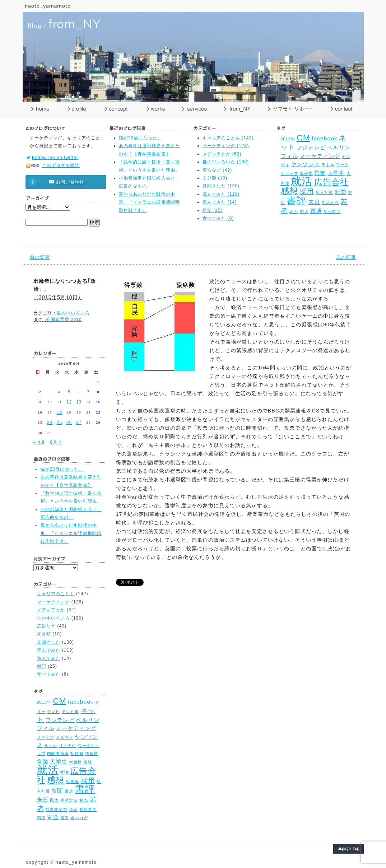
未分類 (44, 634)
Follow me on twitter (55, 158)
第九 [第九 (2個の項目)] (84, 800)
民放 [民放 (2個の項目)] (54, 800)
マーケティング (54, 602)
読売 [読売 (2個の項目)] (294, 211)
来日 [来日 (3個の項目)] (314, 202)
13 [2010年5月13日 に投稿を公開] (79, 402)
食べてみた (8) (218, 218)
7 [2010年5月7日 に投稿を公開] (89, 392)
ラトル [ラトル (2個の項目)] (328, 165)
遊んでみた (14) (220, 202)
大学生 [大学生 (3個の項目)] (336, 173)
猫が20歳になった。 (141, 138)
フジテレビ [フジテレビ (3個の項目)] (311, 147)
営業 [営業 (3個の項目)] (320, 173)
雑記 (42, 666)
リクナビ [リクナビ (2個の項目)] (68, 746)
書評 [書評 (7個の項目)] (297, 200)
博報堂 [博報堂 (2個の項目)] (306, 173)
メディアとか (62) (222, 154)
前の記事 (40, 257)
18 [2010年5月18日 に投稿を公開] (60, 412)
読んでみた (49, 650)
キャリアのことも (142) (228, 138)
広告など (46, 626)
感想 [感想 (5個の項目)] (289, 191)
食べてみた (49, 674)
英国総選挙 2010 (64, 319)
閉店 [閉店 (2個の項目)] (304, 211)
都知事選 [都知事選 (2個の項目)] (88, 809)
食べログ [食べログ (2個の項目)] (332, 211)
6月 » (56, 442)
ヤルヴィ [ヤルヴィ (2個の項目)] (64, 737)
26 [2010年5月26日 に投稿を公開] (69, 423)
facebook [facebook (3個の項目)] (325, 138)
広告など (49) (217, 170)
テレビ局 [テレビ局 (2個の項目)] (70, 711)
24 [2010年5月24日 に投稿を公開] (50, 423)
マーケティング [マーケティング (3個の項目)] (320, 156)
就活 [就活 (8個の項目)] (302, 181)
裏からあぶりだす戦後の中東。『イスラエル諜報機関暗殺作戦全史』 (150, 202)
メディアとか (51, 610)
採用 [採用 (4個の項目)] (307, 191)
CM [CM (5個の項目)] (303, 138)
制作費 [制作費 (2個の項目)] (77, 753)
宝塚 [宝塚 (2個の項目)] (88, 762)
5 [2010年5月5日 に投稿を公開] (69, 392)
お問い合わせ (62, 182)
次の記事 (346, 257)
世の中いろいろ (73, 313)
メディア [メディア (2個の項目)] (46, 737)
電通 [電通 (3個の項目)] (316, 211)
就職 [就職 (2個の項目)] (64, 772)
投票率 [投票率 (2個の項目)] (73, 781)
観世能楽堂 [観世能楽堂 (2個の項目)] (57, 809)
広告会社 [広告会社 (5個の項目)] (331, 182)
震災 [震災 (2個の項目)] (65, 818)
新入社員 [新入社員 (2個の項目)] (324, 192)
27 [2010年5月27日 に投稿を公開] (79, 423)
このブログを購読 (61, 165)
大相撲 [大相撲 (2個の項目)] (75, 762)
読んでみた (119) (221, 194)
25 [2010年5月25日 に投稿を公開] (60, 423)
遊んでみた (49, 658)
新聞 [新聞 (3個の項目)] (340, 192)
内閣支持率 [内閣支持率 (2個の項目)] (58, 753)
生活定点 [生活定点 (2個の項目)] (330, 202)
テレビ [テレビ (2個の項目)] (54, 711)
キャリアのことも (56, 594)
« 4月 (39, 442)
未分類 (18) (215, 178)
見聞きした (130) (221, 186)
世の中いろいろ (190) (226, 162)
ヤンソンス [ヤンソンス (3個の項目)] (305, 164)
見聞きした (49, 642)
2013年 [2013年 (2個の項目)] (288, 139)
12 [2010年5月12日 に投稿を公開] (69, 402)
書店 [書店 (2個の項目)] (69, 791)
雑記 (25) (213, 210)
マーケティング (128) (226, 146)
